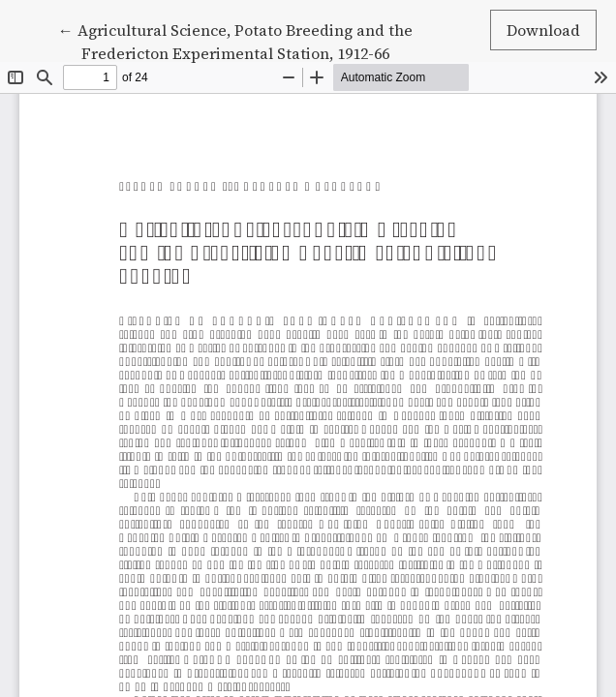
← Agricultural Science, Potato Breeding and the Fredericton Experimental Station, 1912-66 (235, 41)
